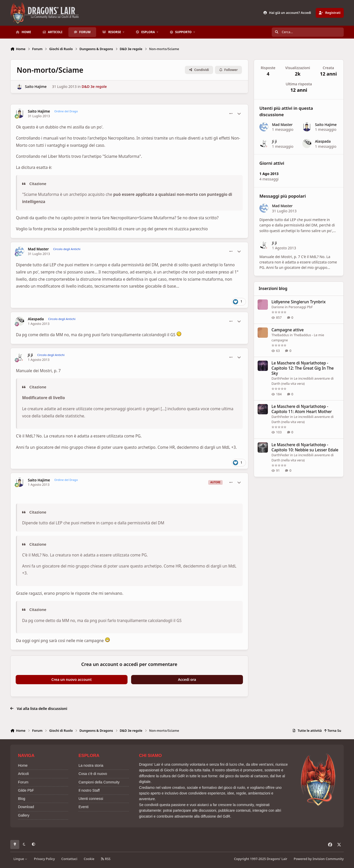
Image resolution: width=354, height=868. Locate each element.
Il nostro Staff (89, 790)
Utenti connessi (91, 799)
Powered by (319, 859)
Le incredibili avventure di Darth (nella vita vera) (303, 381)
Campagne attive (288, 330)
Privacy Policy (44, 859)
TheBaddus (280, 335)
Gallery (24, 815)
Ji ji (30, 355)
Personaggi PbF (301, 307)
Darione (278, 307)
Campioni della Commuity (99, 782)
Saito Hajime (36, 87)
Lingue (21, 859)
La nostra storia (91, 765)
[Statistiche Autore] (239, 114)
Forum (23, 782)
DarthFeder (280, 378)
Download (26, 807)
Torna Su (333, 731)
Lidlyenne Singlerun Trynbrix (299, 302)
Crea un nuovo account (72, 679)
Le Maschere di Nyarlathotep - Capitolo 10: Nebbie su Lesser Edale (305, 447)
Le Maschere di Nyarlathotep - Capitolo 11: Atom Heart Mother (302, 409)
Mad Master (38, 249)
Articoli (23, 774)
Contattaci (69, 859)
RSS (106, 859)
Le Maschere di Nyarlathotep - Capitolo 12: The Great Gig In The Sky (303, 368)
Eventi (83, 807)
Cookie (89, 859)
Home (23, 765)
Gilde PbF (26, 790)
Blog (22, 799)
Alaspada (36, 319)
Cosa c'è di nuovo (93, 774)
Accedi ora (187, 679)
